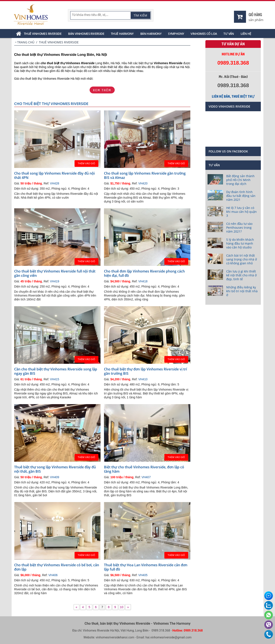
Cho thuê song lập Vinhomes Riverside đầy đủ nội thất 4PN (54, 175)
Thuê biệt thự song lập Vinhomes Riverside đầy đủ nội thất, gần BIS (55, 469)
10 (122, 607)
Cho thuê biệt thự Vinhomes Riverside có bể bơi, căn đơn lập (57, 567)
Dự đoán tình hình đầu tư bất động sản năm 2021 (241, 196)
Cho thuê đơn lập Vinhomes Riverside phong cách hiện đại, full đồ (144, 273)
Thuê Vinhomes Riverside (43, 34)
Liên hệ (246, 34)
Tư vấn (229, 34)
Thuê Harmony (122, 34)
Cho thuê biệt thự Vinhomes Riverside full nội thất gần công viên (55, 273)
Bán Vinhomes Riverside (86, 34)
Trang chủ (26, 42)
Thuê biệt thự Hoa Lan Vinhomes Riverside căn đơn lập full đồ (146, 567)
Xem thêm (102, 90)
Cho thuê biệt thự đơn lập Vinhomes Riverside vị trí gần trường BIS (145, 371)
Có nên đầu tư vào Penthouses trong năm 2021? (239, 228)
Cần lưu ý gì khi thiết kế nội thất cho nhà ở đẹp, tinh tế (241, 275)
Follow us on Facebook (228, 151)
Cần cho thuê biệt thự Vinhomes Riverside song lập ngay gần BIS (56, 371)
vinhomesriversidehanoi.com (115, 637)
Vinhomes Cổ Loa (204, 34)
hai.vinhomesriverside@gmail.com (168, 637)
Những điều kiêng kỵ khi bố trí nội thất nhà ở (242, 291)
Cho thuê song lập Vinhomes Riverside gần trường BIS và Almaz (145, 175)
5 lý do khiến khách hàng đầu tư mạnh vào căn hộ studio (240, 243)
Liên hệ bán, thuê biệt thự (233, 96)
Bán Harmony (151, 34)
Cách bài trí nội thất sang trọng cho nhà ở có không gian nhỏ (242, 259)
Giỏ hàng (255, 14)
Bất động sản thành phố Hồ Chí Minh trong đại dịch (240, 180)
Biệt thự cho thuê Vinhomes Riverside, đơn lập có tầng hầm (144, 469)
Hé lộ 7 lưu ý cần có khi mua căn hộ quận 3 (241, 212)
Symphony (176, 34)
